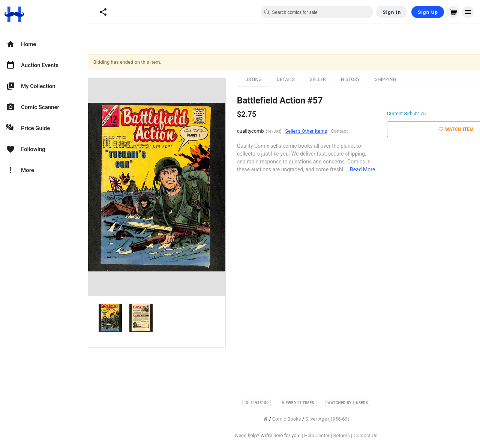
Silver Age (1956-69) (329, 419)
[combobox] (317, 12)
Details (287, 79)
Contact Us (367, 435)
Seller (319, 79)
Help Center (318, 435)
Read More (364, 169)
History (352, 79)
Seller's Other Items (307, 131)
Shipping (387, 79)
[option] (44, 44)
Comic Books (288, 419)
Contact (340, 131)
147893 (275, 131)
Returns (343, 435)
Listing (254, 79)
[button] (103, 12)
